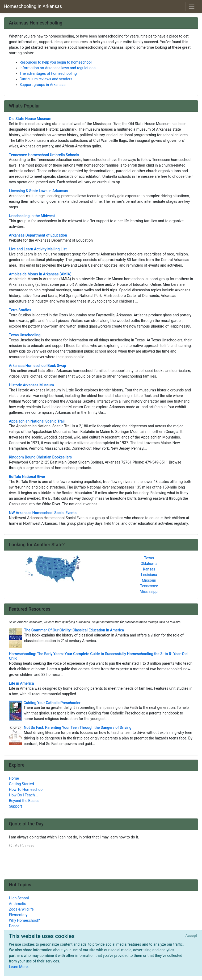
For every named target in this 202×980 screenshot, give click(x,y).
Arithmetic (18, 904)
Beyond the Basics (24, 801)
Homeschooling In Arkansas (33, 6)
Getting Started (22, 784)
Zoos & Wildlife (21, 909)
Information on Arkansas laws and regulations (58, 68)
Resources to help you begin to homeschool (56, 62)
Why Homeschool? (24, 920)
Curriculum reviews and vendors (46, 79)
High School (19, 898)
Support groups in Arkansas (43, 85)
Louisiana (149, 575)
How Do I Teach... (23, 795)
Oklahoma (149, 564)
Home (14, 778)
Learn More (18, 967)
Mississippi (149, 592)
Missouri (149, 580)
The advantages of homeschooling (48, 73)
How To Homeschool (26, 789)
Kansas (149, 569)
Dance (14, 926)
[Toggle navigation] (192, 7)
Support (16, 806)
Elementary (18, 915)
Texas (149, 558)
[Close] (191, 936)
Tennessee (149, 586)
